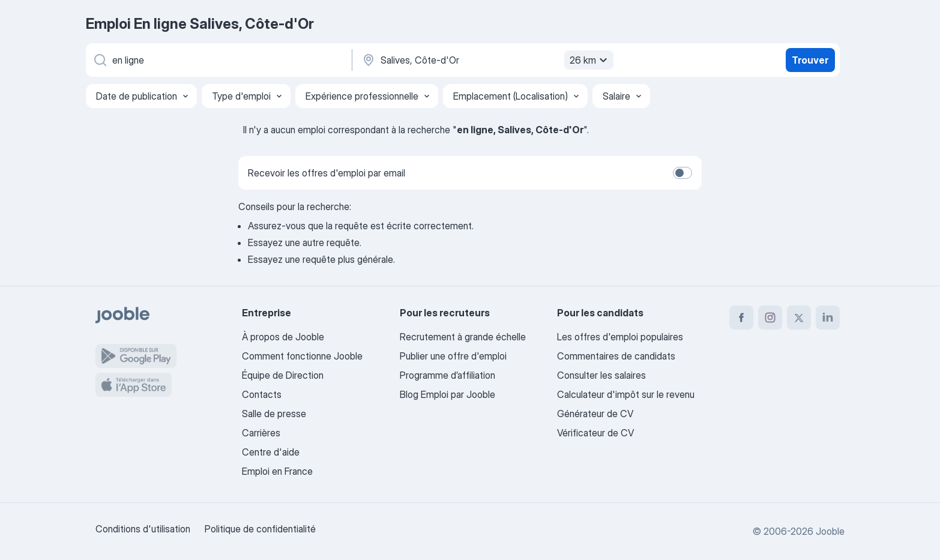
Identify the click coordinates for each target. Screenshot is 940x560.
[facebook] (741, 318)
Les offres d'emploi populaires (620, 337)
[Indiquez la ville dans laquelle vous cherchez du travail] (486, 60)
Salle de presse (274, 414)
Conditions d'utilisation (143, 529)
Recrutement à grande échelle (463, 337)
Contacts (262, 394)
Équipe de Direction (283, 375)
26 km (590, 60)
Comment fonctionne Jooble (302, 356)
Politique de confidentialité (260, 529)
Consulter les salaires (601, 375)
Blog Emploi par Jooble (447, 394)
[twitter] (799, 318)
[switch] (682, 173)
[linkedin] (828, 318)
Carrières (261, 433)
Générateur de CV (595, 414)
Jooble (830, 531)
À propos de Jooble (283, 337)
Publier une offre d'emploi (453, 356)
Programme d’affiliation (447, 375)
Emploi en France (277, 471)
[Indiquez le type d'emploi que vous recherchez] (218, 60)
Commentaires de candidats (616, 356)
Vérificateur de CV (595, 433)
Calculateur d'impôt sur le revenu (626, 394)
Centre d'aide (271, 452)
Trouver (810, 60)
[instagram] (770, 318)
